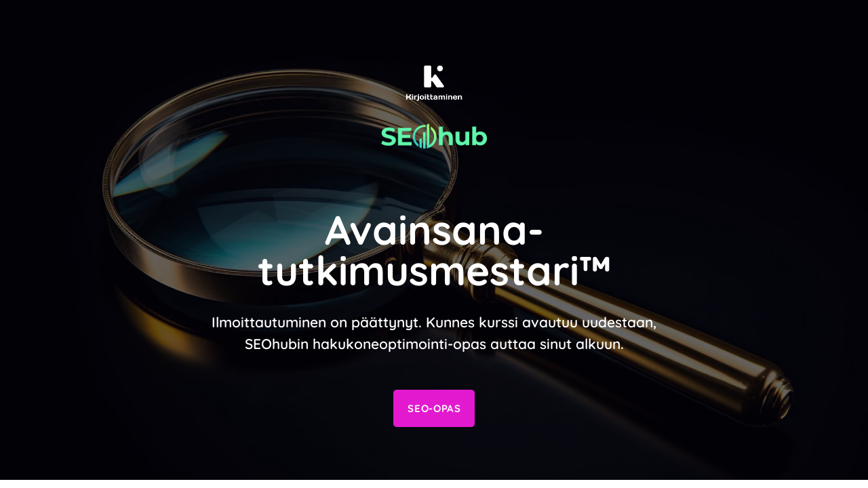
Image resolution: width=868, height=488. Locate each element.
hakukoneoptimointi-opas (399, 344)
